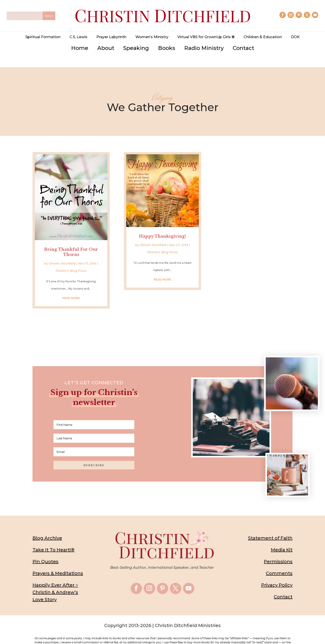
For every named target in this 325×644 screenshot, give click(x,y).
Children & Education (263, 37)
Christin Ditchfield (62, 252)
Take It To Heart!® (53, 539)
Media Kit (282, 539)
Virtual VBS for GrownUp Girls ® (206, 37)
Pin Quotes (45, 551)
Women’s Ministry (152, 37)
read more (71, 287)
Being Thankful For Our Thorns (71, 241)
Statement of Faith (270, 527)
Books (167, 48)
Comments (279, 562)
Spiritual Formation (43, 37)
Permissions (278, 551)
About (106, 48)
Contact (243, 48)
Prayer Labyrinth (111, 37)
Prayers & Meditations (58, 562)
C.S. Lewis (78, 37)
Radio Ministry (204, 48)
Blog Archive (47, 527)
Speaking (136, 48)
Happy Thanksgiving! (162, 225)
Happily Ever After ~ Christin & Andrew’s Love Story (55, 581)
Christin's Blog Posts (71, 260)
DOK (295, 37)
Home (80, 48)
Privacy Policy (277, 574)
